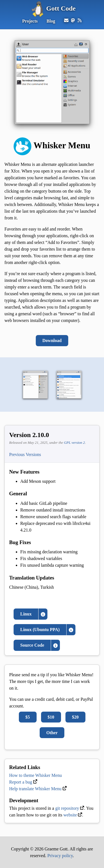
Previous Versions (25, 454)
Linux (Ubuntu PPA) (40, 630)
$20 (75, 717)
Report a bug (21, 782)
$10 (51, 717)
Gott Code (52, 8)
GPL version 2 (74, 443)
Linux (26, 614)
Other (52, 733)
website (70, 815)
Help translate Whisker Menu (35, 789)
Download (52, 340)
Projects (30, 21)
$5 (28, 717)
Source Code (32, 645)
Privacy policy (60, 856)
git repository (67, 808)
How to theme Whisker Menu (35, 775)
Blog (51, 21)
